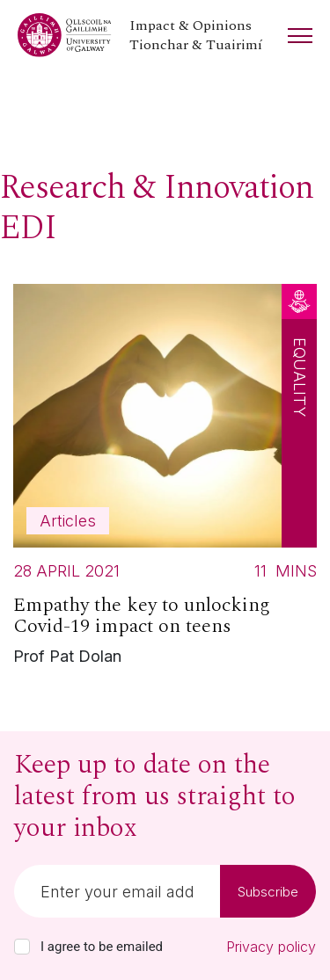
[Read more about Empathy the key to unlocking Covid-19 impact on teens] (165, 479)
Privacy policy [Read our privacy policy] (271, 947)
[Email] (117, 891)
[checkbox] (22, 947)
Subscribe (268, 892)
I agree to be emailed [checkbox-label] (102, 947)
